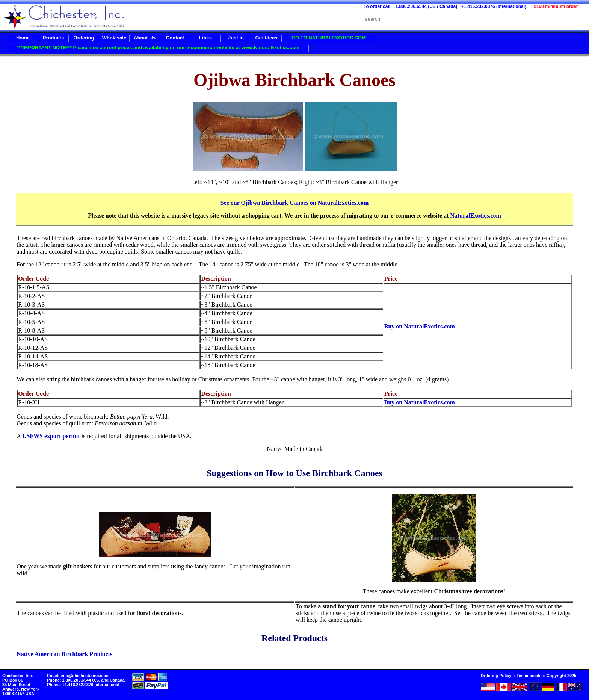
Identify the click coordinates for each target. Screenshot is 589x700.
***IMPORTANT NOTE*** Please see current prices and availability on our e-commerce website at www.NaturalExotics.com (158, 48)
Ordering (84, 38)
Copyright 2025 (561, 676)
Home (23, 38)
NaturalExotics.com (476, 215)
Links (205, 38)
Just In (236, 38)
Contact (175, 38)
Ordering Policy (496, 676)
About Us (145, 38)
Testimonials (529, 676)
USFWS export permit (51, 436)
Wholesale (114, 38)
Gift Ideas (266, 38)
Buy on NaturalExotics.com (420, 326)
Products (53, 38)
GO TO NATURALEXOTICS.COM (329, 38)
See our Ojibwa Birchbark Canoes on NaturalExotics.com (295, 203)
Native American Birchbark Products (64, 654)
